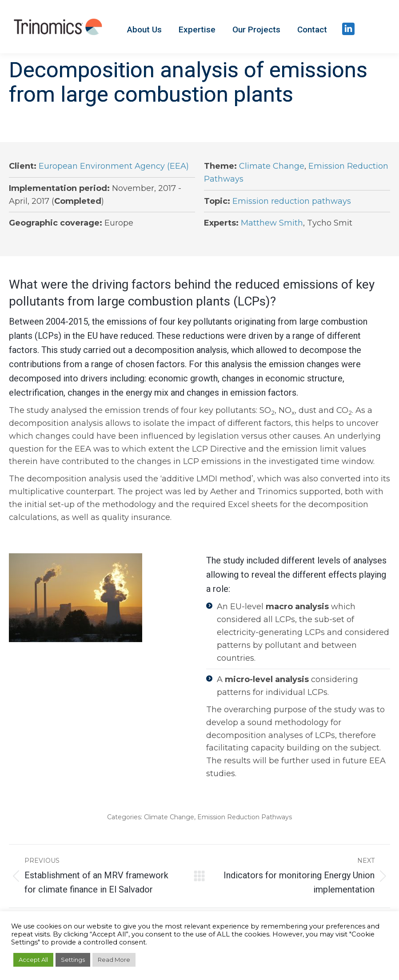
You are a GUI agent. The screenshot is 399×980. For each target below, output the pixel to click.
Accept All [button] (33, 960)
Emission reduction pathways (292, 201)
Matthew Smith (272, 223)
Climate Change (272, 166)
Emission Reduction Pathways (245, 817)
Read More (114, 960)
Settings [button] (73, 960)
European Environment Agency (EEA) (114, 166)
